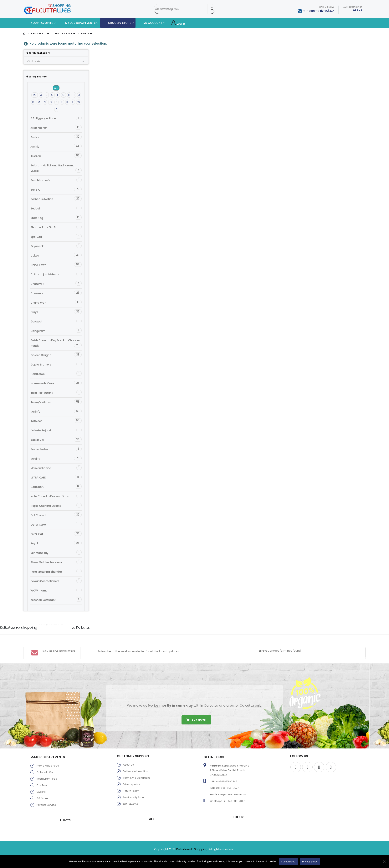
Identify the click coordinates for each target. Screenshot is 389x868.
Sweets (41, 782)
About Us (128, 755)
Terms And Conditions (137, 768)
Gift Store (42, 788)
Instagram (331, 757)
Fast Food (43, 775)
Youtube (319, 757)
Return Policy (131, 781)
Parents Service (46, 795)
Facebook (296, 757)
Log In (178, 23)
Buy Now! (196, 710)
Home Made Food (48, 756)
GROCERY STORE (117, 23)
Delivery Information (136, 761)
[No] (384, 861)
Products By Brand (134, 787)
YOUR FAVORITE (39, 23)
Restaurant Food (47, 769)
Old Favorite (131, 794)
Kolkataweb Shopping (192, 839)
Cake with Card (46, 762)
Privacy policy (131, 774)
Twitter (307, 757)
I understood (288, 862)
